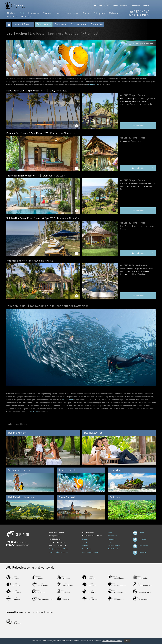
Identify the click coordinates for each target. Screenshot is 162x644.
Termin (85, 542)
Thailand (11, 13)
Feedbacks (136, 6)
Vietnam (47, 13)
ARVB (110, 532)
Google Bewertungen (90, 552)
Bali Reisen (68, 400)
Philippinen (99, 13)
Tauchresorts (44, 25)
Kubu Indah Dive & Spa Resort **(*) (37, 91)
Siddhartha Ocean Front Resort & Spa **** (44, 218)
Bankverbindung (114, 546)
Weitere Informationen (112, 641)
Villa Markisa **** (30, 261)
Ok (127, 641)
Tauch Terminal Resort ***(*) (36, 176)
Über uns (124, 6)
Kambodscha (71, 13)
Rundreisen (61, 25)
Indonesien (33, 13)
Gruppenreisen (79, 25)
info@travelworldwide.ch (59, 549)
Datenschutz (112, 536)
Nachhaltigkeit (113, 549)
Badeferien (97, 25)
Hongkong (26, 17)
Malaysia (113, 13)
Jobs (109, 542)
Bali (22, 13)
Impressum (112, 539)
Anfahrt (85, 546)
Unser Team (87, 549)
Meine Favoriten (104, 6)
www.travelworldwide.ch (58, 552)
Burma (86, 13)
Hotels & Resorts (23, 25)
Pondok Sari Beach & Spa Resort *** (41, 133)
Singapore (12, 17)
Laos (58, 13)
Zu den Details (143, 126)
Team (115, 6)
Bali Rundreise (31, 412)
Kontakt (146, 6)
